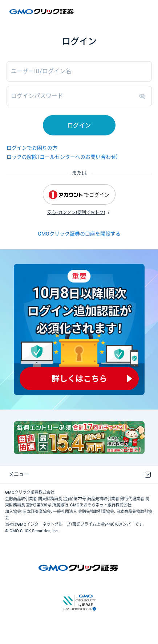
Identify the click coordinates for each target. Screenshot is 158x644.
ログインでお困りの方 (32, 148)
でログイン (79, 195)
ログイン (79, 125)
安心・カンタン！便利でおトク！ (76, 213)
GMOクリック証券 (42, 12)
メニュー (19, 474)
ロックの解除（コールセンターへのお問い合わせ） (62, 157)
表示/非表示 (144, 96)
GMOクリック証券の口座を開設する (79, 234)
